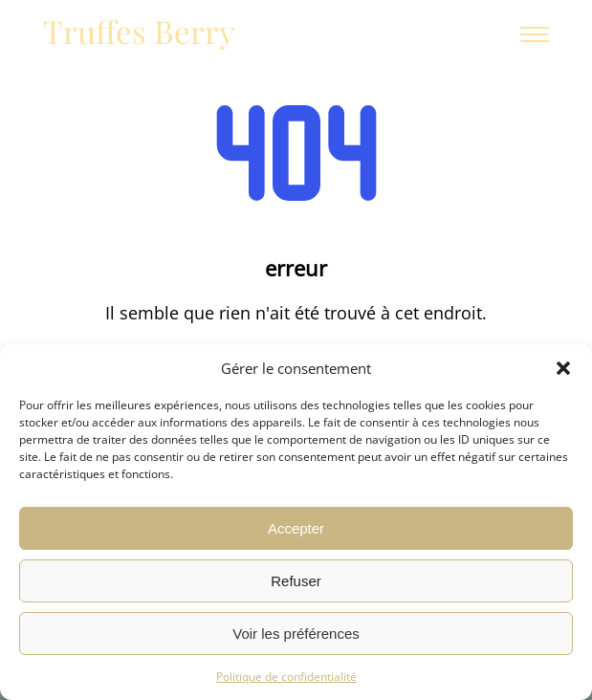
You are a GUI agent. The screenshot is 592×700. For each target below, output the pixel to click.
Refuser (296, 581)
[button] (563, 368)
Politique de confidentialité (286, 677)
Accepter (296, 528)
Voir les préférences (296, 634)
